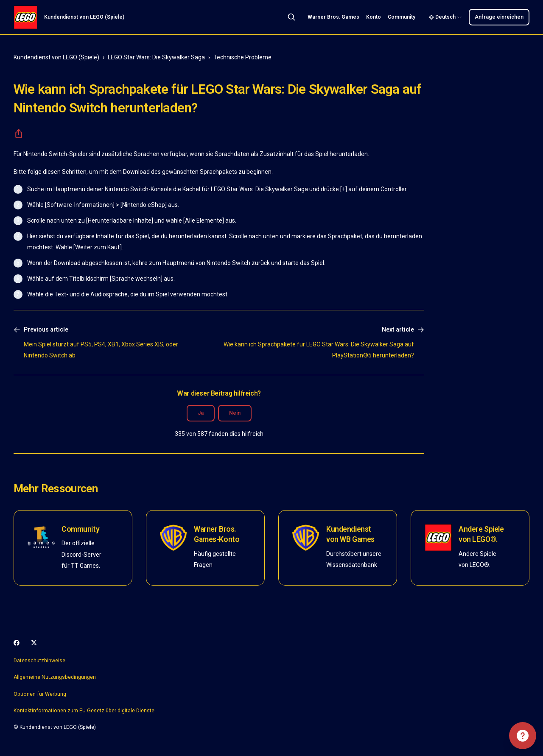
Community (402, 17)
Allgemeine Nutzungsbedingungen (55, 677)
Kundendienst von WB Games (350, 534)
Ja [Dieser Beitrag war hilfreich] (201, 413)
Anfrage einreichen (499, 17)
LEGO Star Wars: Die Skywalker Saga (156, 57)
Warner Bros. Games (333, 17)
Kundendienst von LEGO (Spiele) (56, 57)
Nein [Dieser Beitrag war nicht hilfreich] (235, 413)
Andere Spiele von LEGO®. (481, 534)
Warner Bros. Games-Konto (217, 534)
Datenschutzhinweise (39, 661)
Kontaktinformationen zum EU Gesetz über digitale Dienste (84, 711)
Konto (374, 17)
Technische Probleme (242, 57)
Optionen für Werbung (40, 694)
